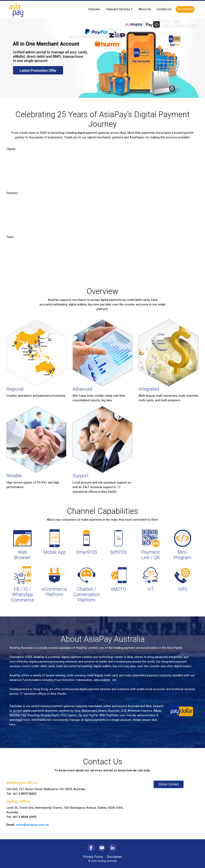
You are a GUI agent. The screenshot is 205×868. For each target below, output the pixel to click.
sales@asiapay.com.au (32, 825)
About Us (145, 9)
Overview (94, 9)
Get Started (185, 9)
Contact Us (164, 9)
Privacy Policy (93, 857)
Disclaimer (114, 857)
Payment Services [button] (118, 9)
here (12, 724)
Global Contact (169, 784)
